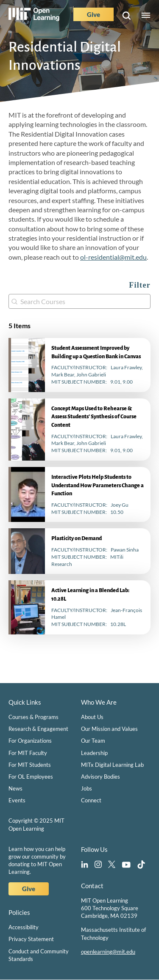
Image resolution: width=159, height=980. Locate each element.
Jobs (86, 788)
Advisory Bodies (100, 777)
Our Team (93, 741)
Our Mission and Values (109, 729)
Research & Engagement (38, 729)
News (15, 788)
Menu (146, 16)
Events (17, 800)
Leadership (94, 753)
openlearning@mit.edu (108, 952)
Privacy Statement (31, 939)
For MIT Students (30, 765)
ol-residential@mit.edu (113, 257)
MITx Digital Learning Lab (112, 765)
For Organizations (30, 741)
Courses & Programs (33, 717)
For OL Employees (31, 777)
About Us (92, 717)
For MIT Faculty (28, 753)
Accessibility (24, 927)
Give (93, 14)
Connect (91, 800)
